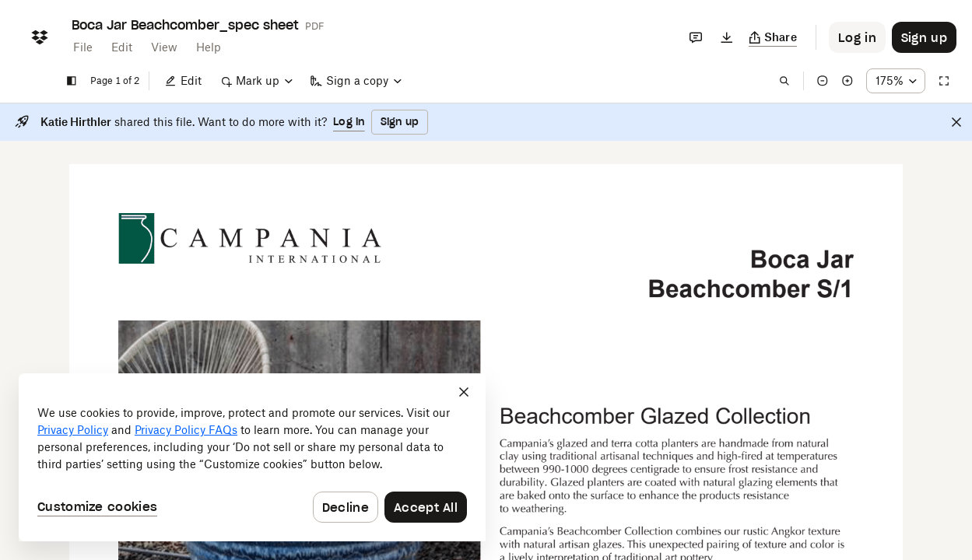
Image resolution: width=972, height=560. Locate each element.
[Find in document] (784, 81)
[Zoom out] (823, 81)
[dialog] (252, 457)
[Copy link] (773, 37)
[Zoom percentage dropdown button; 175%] (896, 81)
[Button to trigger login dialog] (857, 37)
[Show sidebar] (72, 81)
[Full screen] (944, 81)
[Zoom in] (847, 81)
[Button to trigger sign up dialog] (924, 37)
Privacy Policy (73, 430)
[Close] (956, 122)
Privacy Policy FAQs (186, 430)
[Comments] (696, 37)
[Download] (727, 37)
